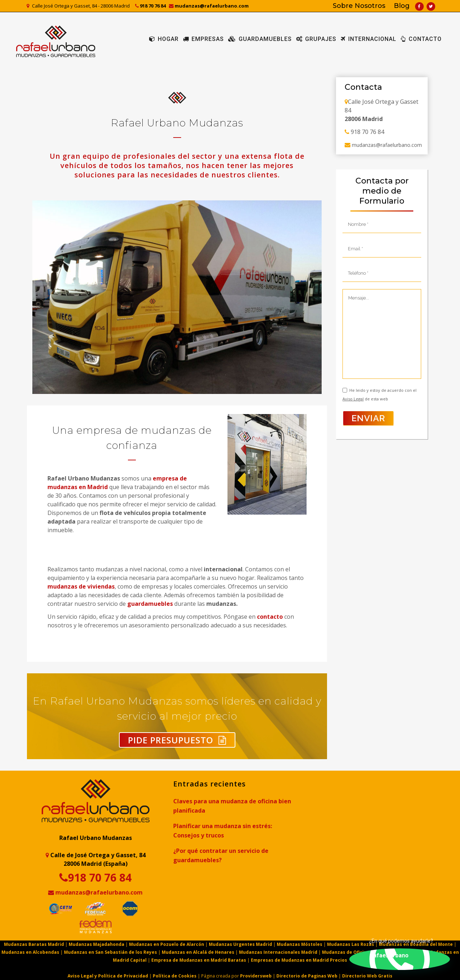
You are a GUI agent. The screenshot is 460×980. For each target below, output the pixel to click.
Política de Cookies (175, 976)
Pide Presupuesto (177, 740)
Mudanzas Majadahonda (96, 944)
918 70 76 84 (150, 6)
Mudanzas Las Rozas (351, 944)
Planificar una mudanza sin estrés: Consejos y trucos (223, 831)
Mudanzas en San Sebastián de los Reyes (111, 952)
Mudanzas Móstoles (300, 944)
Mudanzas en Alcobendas (30, 952)
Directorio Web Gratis (367, 976)
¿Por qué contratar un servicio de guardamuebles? (221, 855)
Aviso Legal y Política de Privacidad (108, 976)
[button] (400, 959)
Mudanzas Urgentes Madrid (240, 944)
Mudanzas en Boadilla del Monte (416, 944)
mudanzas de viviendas (81, 586)
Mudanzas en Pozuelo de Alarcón (167, 944)
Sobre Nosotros (359, 6)
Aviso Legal (353, 399)
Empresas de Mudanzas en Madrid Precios (299, 960)
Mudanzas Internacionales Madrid (278, 952)
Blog (402, 6)
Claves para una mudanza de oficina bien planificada (232, 806)
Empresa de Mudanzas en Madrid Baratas (199, 960)
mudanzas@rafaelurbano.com (209, 6)
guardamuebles (150, 604)
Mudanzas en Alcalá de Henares (198, 952)
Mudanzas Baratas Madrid (34, 944)
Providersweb (256, 976)
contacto (270, 617)
